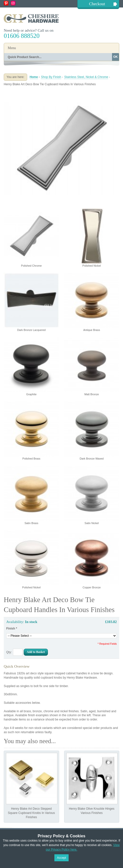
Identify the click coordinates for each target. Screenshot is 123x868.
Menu (12, 48)
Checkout (97, 4)
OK (116, 57)
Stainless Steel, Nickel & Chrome (86, 77)
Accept (61, 858)
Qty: (9, 652)
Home (34, 77)
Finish (12, 629)
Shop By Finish (51, 77)
